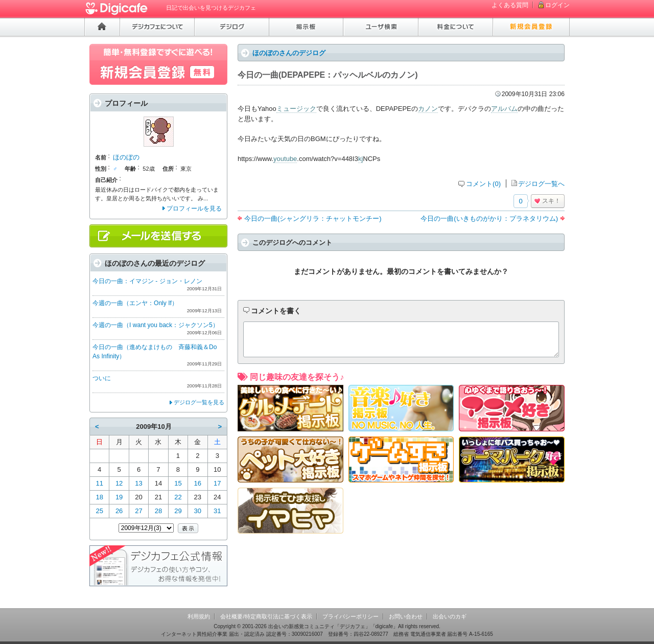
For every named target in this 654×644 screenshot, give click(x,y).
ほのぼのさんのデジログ (289, 53)
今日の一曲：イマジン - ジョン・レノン (147, 281)
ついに (102, 378)
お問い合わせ (406, 616)
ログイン (557, 5)
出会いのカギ (450, 616)
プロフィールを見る (194, 209)
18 (99, 497)
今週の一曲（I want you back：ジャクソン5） (156, 325)
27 (138, 511)
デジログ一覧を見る (199, 402)
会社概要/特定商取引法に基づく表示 (266, 616)
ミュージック (296, 109)
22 (178, 497)
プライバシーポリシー (351, 616)
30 (198, 511)
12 (119, 483)
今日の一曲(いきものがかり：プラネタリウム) (489, 218)
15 (178, 483)
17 (217, 483)
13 (138, 483)
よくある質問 (510, 5)
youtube (285, 159)
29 (178, 511)
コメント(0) (483, 184)
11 (99, 483)
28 (158, 511)
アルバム (504, 109)
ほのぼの (126, 157)
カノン (428, 109)
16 (198, 483)
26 (119, 511)
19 (119, 497)
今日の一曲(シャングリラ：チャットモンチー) (313, 218)
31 (217, 511)
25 (99, 511)
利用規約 (199, 616)
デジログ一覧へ (541, 184)
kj (360, 159)
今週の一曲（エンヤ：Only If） (135, 303)
